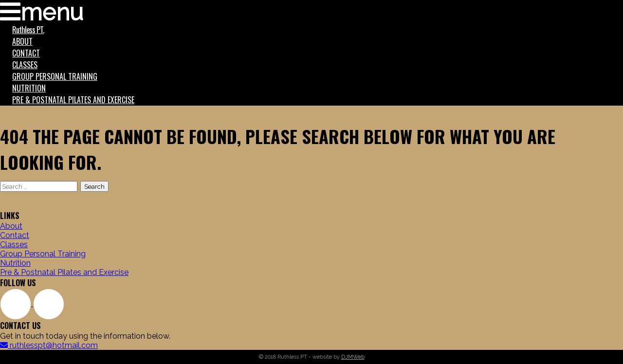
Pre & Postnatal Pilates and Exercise (73, 100)
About (22, 41)
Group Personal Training (55, 76)
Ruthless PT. (28, 30)
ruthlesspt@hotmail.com (49, 345)
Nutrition (29, 88)
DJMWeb (353, 357)
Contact (26, 53)
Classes (25, 65)
